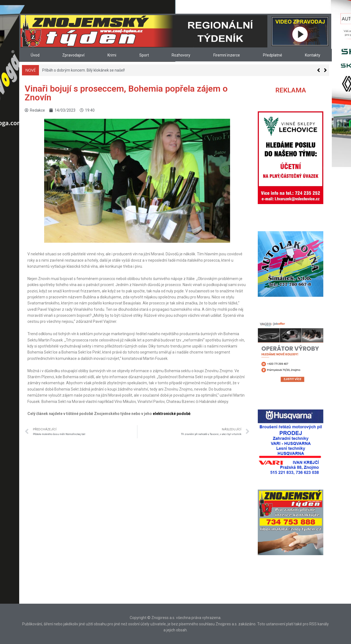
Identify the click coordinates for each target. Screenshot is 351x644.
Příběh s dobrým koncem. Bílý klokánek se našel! (83, 70)
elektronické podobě (172, 414)
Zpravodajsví (73, 55)
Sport (144, 55)
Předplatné (273, 55)
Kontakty (313, 55)
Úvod (35, 55)
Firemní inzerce (227, 55)
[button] (325, 70)
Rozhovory (181, 55)
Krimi (112, 55)
